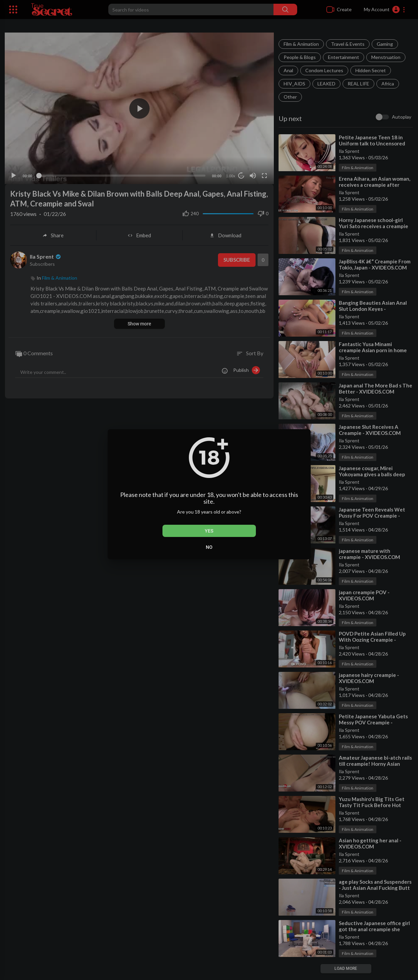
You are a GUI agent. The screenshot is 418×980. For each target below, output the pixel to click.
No (209, 547)
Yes (209, 531)
